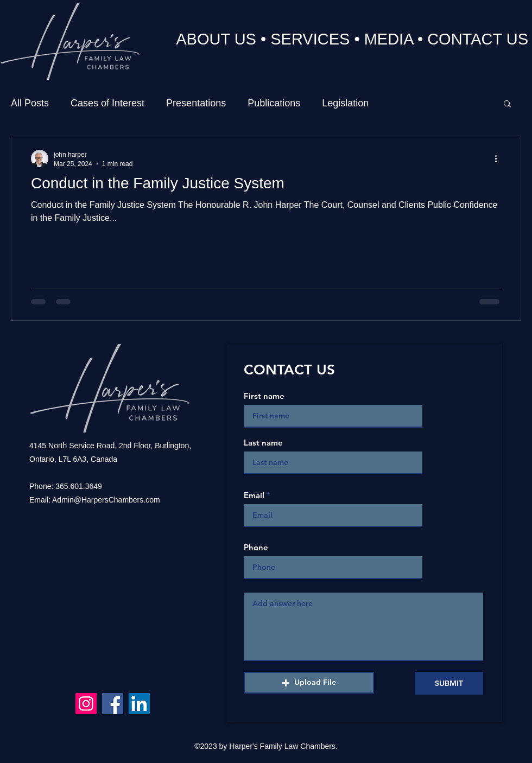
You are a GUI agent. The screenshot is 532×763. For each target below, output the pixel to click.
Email (254, 495)
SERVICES (310, 39)
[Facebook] (113, 704)
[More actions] (499, 158)
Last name (263, 443)
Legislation (345, 103)
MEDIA (389, 39)
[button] (507, 104)
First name (264, 396)
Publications (274, 103)
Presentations (196, 103)
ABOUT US (216, 39)
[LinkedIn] (139, 704)
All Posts (30, 103)
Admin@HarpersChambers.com (106, 500)
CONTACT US (478, 39)
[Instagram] (86, 704)
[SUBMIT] (449, 683)
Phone (256, 547)
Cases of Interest (107, 103)
